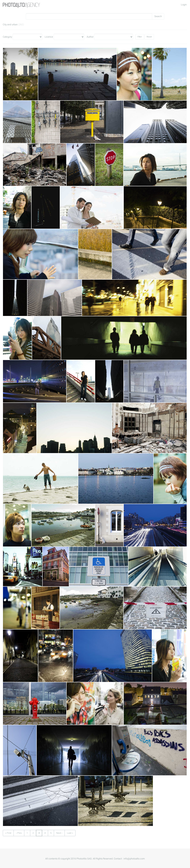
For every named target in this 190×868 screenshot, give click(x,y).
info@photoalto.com (134, 859)
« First (8, 833)
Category (7, 37)
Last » (70, 833)
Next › (59, 833)
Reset (149, 37)
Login (184, 5)
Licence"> (69, 37)
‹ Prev (19, 833)
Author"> (114, 37)
